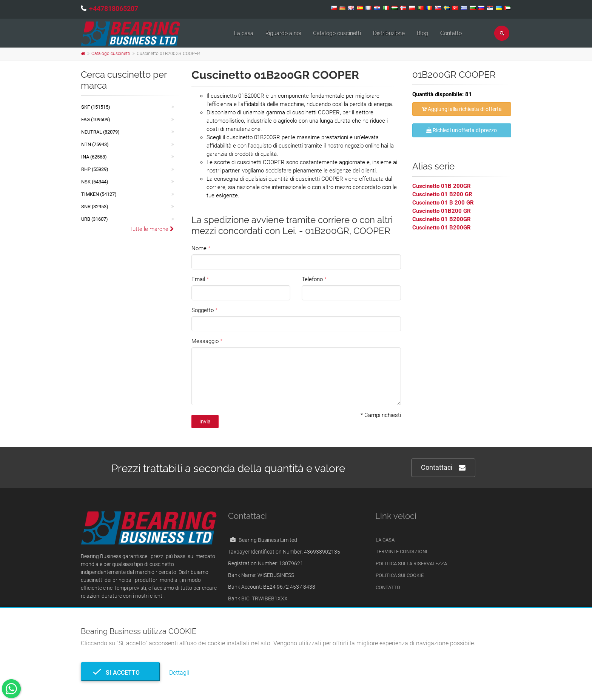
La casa (244, 33)
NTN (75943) (95, 144)
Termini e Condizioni (402, 552)
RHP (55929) (95, 169)
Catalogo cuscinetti (337, 33)
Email (198, 279)
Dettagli (179, 673)
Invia (205, 422)
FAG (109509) (96, 119)
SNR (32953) (95, 207)
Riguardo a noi (283, 33)
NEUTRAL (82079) (100, 132)
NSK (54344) (95, 182)
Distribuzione (389, 33)
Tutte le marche (152, 229)
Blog (422, 33)
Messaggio (205, 341)
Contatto (451, 33)
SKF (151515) (96, 107)
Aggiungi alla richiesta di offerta (462, 109)
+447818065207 (114, 8)
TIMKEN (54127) (99, 194)
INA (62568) (94, 157)
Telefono (312, 279)
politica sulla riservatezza (411, 564)
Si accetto (120, 673)
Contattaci (443, 468)
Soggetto (203, 310)
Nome (199, 248)
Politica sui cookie (400, 575)
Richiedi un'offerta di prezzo (462, 130)
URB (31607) (95, 219)
